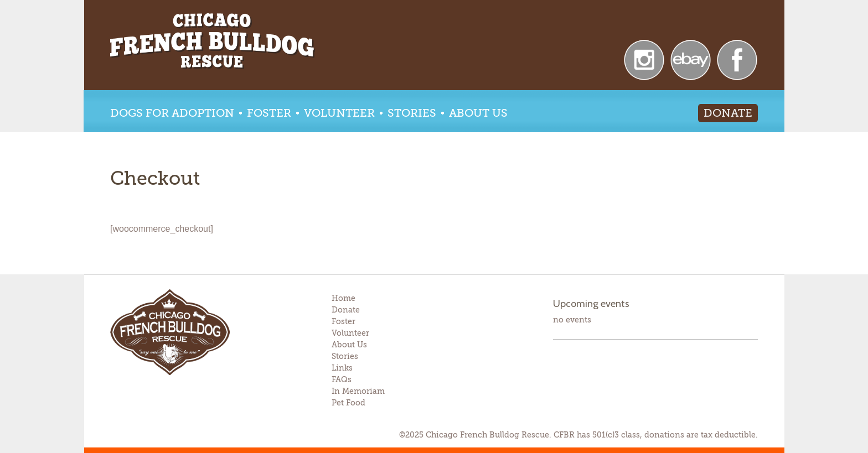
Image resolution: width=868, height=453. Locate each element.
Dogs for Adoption (172, 113)
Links (342, 368)
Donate (728, 113)
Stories (412, 113)
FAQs (342, 379)
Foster (269, 113)
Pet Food (348, 403)
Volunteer (339, 113)
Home (343, 298)
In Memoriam (358, 391)
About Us (478, 113)
